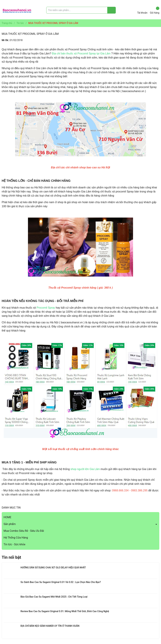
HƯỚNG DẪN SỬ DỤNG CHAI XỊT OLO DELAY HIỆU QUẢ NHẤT (53, 568)
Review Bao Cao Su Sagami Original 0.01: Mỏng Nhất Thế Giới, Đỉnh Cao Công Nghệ (65, 611)
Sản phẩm (10, 524)
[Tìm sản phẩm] (81, 10)
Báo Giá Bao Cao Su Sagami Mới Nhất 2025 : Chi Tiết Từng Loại (54, 597)
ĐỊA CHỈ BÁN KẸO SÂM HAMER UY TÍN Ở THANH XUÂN (50, 626)
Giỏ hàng (155, 10)
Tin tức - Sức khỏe (14, 544)
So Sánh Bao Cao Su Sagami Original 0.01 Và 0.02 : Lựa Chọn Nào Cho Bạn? (61, 582)
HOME (7, 517)
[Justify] (112, 10)
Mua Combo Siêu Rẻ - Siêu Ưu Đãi (24, 531)
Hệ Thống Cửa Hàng (16, 538)
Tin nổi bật (11, 557)
